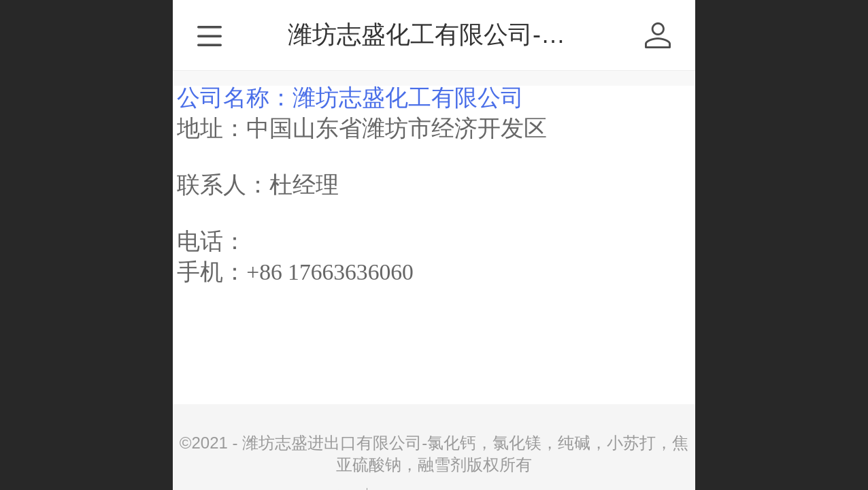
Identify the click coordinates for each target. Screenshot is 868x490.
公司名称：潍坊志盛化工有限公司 (350, 98)
